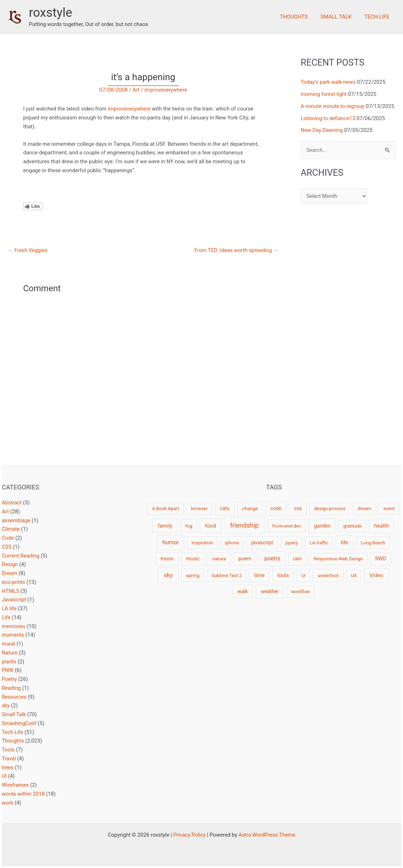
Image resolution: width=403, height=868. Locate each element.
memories (14, 626)
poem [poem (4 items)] (245, 559)
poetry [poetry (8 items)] (272, 558)
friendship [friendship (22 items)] (244, 525)
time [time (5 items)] (259, 575)
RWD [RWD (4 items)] (381, 559)
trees (8, 767)
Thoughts (299, 17)
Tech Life (378, 17)
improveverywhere (166, 90)
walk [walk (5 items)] (243, 591)
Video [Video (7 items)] (376, 575)
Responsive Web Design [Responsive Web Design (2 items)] (339, 559)
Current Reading (21, 556)
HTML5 (11, 591)
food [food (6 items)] (210, 526)
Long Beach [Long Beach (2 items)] (373, 543)
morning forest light (324, 94)
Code (8, 538)
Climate (11, 529)
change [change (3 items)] (250, 508)
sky (6, 705)
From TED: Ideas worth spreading (236, 250)
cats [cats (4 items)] (225, 508)
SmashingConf (19, 723)
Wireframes (15, 785)
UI (4, 776)
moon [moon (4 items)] (167, 559)
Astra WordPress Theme (267, 835)
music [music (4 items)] (193, 559)
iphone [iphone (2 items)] (232, 543)
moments (13, 635)
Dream (10, 573)
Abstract (12, 503)
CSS (7, 547)
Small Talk (339, 17)
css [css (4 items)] (298, 508)
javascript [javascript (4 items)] (262, 543)
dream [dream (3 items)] (364, 508)
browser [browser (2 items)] (199, 509)
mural (9, 644)
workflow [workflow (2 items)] (301, 592)
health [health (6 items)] (381, 526)
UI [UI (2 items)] (304, 576)
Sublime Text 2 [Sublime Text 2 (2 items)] (227, 576)
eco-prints (14, 582)
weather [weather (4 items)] (270, 591)
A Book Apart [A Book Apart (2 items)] (166, 509)
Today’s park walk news (329, 82)
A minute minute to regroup (333, 106)
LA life (9, 608)
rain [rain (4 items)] (298, 559)
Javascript (14, 600)
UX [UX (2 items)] (354, 576)
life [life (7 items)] (344, 543)
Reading (11, 688)
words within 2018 (24, 794)
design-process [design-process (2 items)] (330, 509)
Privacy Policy (189, 835)
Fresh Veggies (28, 250)
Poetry (9, 679)
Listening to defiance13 (329, 118)
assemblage (16, 520)
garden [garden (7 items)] (322, 526)
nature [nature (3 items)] (219, 559)
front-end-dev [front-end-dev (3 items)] (287, 526)
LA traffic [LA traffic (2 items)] (319, 543)
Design (10, 564)
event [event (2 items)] (389, 509)
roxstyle (51, 13)
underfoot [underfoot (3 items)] (328, 575)
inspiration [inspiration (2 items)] (203, 543)
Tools (8, 750)
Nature (10, 653)
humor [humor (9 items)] (171, 542)
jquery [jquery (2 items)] (292, 543)
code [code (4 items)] (276, 508)
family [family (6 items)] (165, 526)
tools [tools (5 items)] (283, 575)
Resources (14, 697)
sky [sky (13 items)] (168, 575)
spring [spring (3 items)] (193, 575)
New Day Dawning (322, 130)
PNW (8, 670)
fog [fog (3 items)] (188, 526)
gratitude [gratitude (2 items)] (352, 526)
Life (6, 617)
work (8, 803)
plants (9, 662)
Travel (9, 759)
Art (136, 90)
